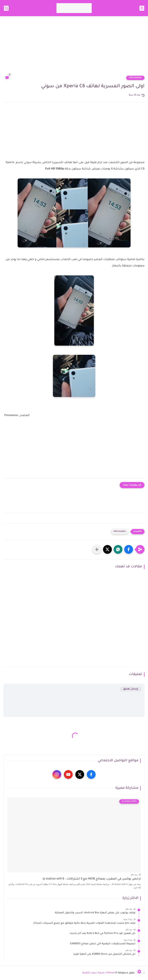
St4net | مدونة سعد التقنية (99, 973)
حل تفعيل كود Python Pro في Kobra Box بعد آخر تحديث (102, 934)
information (135, 78)
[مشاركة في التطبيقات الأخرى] (97, 549)
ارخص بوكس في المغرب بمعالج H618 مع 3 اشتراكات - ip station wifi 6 (92, 879)
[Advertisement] (74, 48)
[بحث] (6, 8)
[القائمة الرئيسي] (142, 8)
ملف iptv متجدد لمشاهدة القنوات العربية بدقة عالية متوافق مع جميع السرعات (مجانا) (84, 923)
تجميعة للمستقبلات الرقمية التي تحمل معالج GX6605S (103, 944)
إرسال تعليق (131, 689)
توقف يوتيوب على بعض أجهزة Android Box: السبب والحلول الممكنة (95, 913)
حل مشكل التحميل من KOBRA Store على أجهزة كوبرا (104, 954)
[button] (129, 549)
